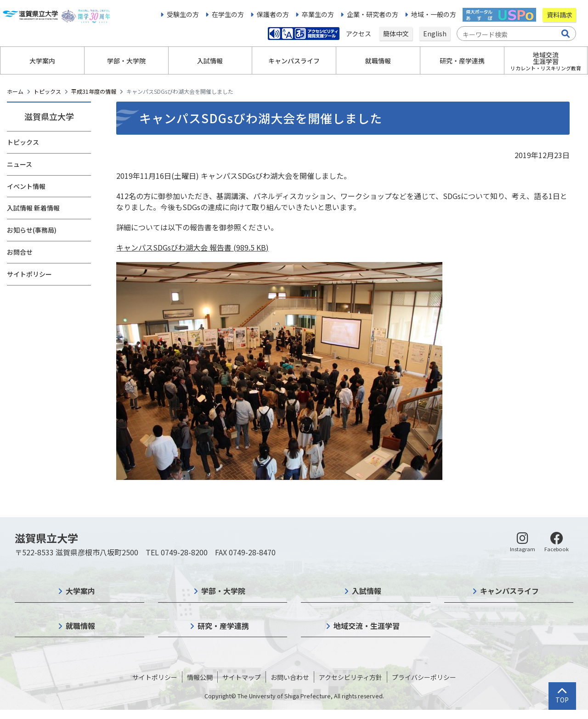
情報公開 (200, 677)
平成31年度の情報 (94, 91)
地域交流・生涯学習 (367, 626)
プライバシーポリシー (424, 677)
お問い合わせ (290, 677)
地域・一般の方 (434, 14)
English (435, 34)
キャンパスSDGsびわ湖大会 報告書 (192, 247)
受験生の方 (183, 14)
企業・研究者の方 (373, 14)
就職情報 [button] (378, 61)
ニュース (20, 164)
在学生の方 (228, 14)
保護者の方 (273, 14)
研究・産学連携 (223, 626)
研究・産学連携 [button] (462, 61)
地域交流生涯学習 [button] (546, 61)
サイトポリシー (29, 274)
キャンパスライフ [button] (294, 61)
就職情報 (80, 626)
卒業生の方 (318, 14)
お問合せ (20, 252)
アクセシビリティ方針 (351, 677)
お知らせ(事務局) (32, 230)
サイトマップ (242, 677)
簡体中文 (396, 34)
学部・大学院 (223, 591)
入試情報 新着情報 (33, 208)
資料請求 (560, 15)
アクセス (359, 34)
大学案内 (80, 591)
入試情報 (367, 591)
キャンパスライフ (509, 591)
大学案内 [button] (42, 61)
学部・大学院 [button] (126, 61)
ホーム (15, 91)
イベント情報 (26, 186)
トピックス (47, 91)
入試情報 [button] (210, 61)
